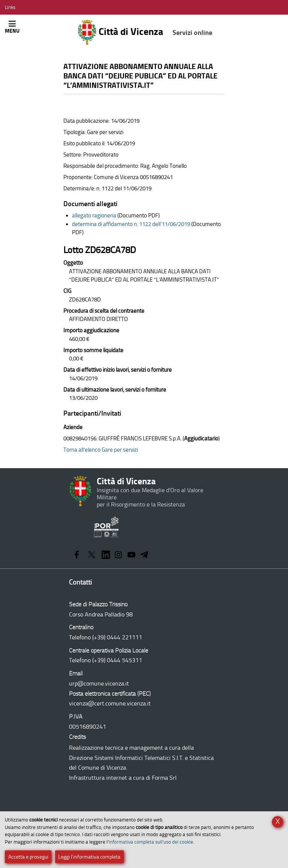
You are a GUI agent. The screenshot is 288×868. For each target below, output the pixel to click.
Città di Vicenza (145, 32)
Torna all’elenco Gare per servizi (101, 450)
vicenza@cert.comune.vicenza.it (110, 703)
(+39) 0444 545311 (117, 660)
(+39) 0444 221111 (117, 637)
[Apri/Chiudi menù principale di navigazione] (12, 27)
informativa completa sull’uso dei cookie (151, 842)
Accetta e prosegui (28, 857)
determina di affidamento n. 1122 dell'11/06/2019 (131, 224)
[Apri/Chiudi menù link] (10, 7)
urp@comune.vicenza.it (99, 683)
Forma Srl (164, 778)
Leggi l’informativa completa (89, 857)
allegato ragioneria (94, 215)
